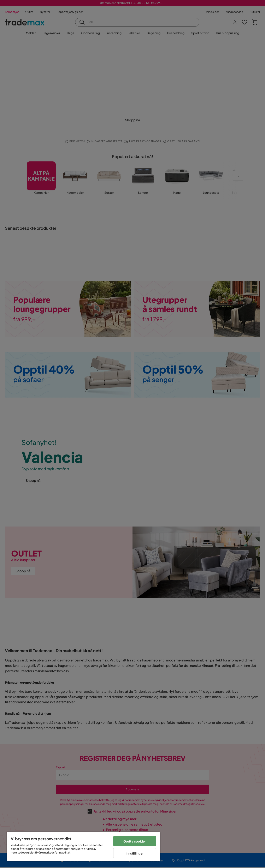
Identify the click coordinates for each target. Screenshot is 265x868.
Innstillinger (135, 853)
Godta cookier (135, 841)
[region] (83, 847)
